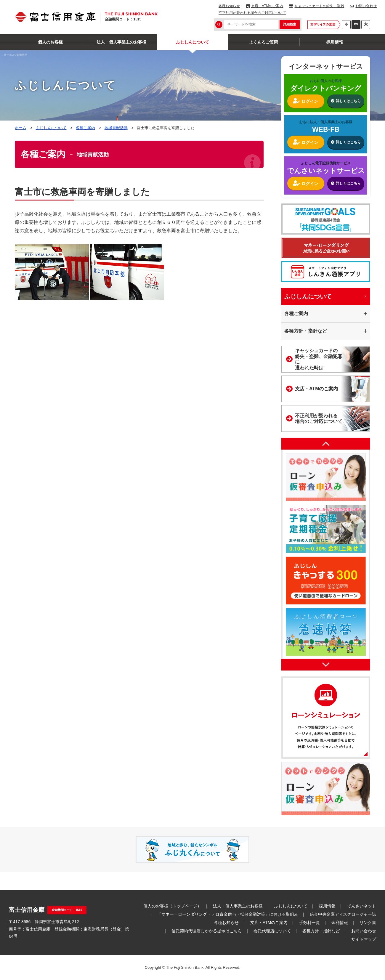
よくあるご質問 (264, 42)
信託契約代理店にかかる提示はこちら (207, 931)
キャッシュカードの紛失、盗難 (319, 6)
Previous (326, 444)
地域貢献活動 (116, 128)
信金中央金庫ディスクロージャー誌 (343, 914)
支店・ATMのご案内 (267, 6)
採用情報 (335, 42)
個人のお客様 (50, 42)
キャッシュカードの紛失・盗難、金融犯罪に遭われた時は (319, 359)
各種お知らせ (229, 6)
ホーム (21, 128)
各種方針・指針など (321, 931)
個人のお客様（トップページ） (172, 906)
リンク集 (368, 923)
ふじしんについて (192, 42)
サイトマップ (364, 939)
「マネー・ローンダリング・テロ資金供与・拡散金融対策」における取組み (228, 914)
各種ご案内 (85, 128)
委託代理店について (272, 931)
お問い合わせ (366, 6)
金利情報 (340, 923)
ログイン (310, 101)
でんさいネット (362, 906)
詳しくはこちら (348, 101)
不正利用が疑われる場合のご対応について (252, 13)
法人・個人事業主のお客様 (121, 42)
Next (326, 665)
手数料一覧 (309, 923)
